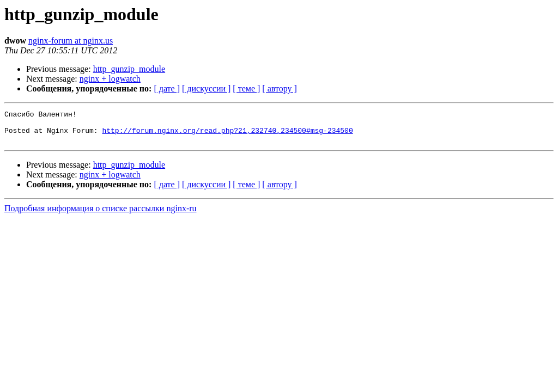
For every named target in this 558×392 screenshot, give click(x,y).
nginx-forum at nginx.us (71, 41)
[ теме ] (246, 88)
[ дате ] (167, 88)
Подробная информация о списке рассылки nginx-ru (101, 215)
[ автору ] (279, 88)
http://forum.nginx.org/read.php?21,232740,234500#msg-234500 (227, 135)
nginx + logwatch (110, 79)
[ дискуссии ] (206, 88)
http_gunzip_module (129, 69)
